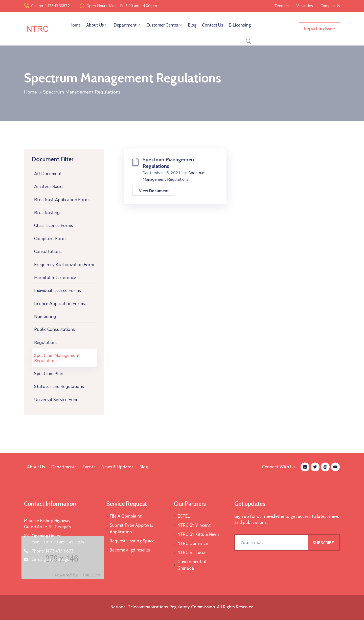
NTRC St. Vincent (194, 525)
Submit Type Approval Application (131, 529)
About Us (97, 25)
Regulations (46, 343)
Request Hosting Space (132, 541)
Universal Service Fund (56, 400)
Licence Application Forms (60, 304)
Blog (192, 25)
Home (75, 25)
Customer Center (164, 25)
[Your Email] (271, 542)
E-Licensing (240, 25)
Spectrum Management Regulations (57, 358)
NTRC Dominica (193, 543)
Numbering (45, 317)
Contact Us (213, 25)
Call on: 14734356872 (50, 6)
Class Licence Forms (54, 226)
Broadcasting (47, 213)
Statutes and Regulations (59, 387)
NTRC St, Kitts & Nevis (198, 534)
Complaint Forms (51, 239)
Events (89, 467)
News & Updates (118, 467)
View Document (154, 191)
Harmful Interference (55, 278)
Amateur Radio (48, 187)
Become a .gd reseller (130, 550)
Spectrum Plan (49, 374)
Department (127, 25)
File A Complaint (126, 516)
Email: (51, 559)
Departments (64, 467)
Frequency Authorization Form (64, 265)
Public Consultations (54, 329)
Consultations (48, 252)
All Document (48, 174)
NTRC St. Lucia (192, 553)
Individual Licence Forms (58, 291)
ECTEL (184, 516)
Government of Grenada (192, 565)
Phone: (53, 551)
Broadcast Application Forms (62, 200)
